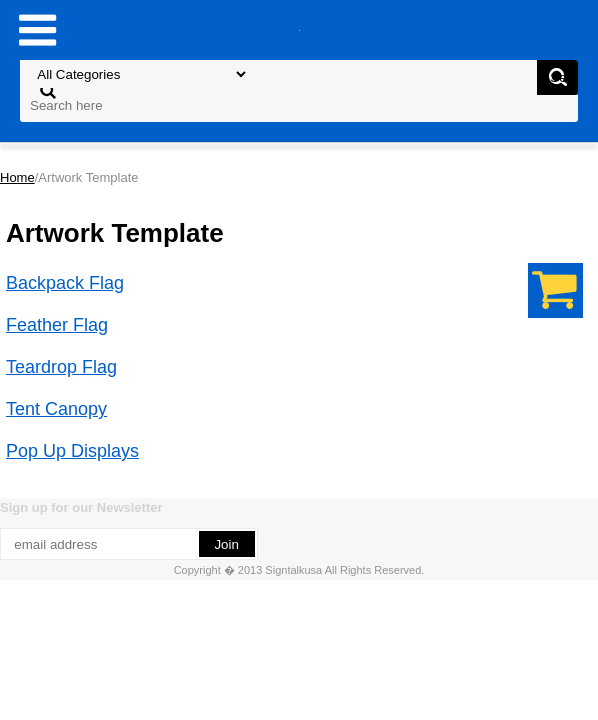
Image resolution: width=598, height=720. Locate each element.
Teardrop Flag (61, 367)
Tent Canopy (56, 409)
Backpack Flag (65, 283)
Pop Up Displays (72, 451)
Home (17, 177)
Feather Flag (57, 325)
